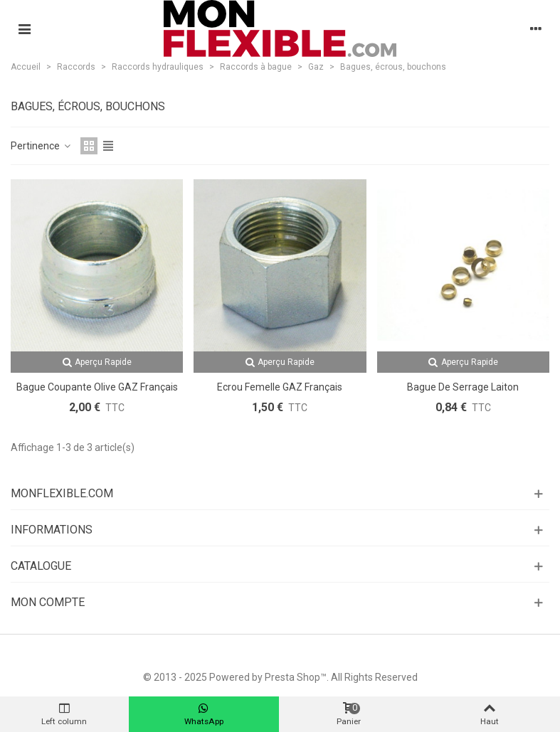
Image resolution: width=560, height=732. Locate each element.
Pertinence (41, 146)
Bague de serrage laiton (463, 387)
